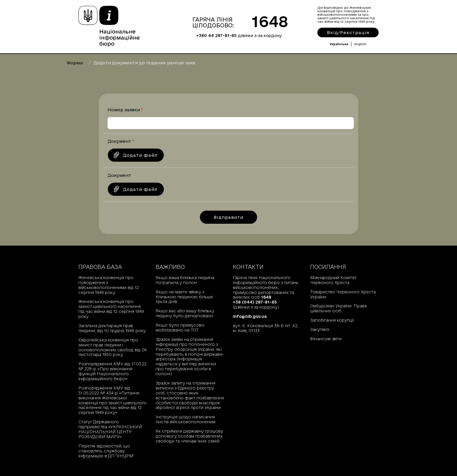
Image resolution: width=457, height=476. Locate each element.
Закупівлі (320, 329)
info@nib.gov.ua (250, 316)
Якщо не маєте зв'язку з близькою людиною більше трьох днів (184, 297)
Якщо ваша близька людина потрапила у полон (185, 280)
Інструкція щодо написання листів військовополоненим (186, 419)
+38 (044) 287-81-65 (255, 302)
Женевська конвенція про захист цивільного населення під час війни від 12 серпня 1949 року (111, 309)
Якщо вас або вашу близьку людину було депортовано (185, 313)
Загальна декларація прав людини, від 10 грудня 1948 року (112, 328)
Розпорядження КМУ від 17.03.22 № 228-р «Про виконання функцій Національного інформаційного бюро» (113, 371)
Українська (339, 44)
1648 (270, 21)
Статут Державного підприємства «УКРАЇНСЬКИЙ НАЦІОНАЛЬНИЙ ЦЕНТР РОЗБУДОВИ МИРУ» (110, 429)
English (360, 44)
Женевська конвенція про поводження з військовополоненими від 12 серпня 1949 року (109, 285)
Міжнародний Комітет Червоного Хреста (333, 280)
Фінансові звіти (326, 339)
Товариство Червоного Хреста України (343, 294)
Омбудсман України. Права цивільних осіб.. (338, 308)
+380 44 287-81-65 (216, 36)
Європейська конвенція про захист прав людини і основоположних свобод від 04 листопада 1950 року (113, 347)
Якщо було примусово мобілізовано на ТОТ (180, 328)
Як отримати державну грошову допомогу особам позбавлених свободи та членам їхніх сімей (189, 436)
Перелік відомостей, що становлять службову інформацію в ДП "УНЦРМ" (106, 451)
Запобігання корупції (332, 320)
